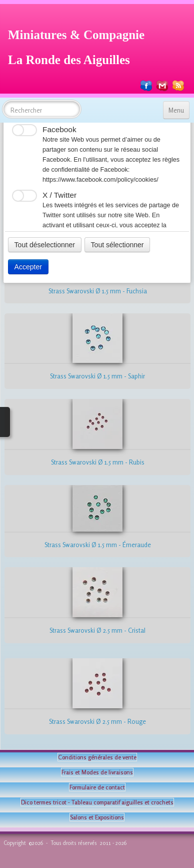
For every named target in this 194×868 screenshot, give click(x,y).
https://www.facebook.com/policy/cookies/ (100, 180)
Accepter (28, 267)
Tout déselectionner (45, 245)
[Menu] (176, 110)
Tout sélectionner (117, 245)
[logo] (80, 46)
